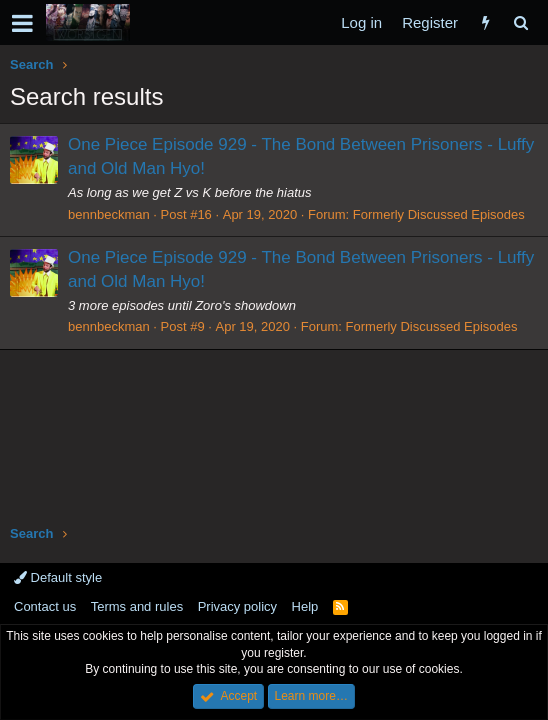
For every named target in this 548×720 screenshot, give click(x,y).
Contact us (45, 606)
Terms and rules (137, 606)
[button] (22, 23)
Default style (58, 577)
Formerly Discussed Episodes (439, 214)
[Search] (520, 22)
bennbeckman (109, 214)
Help (305, 606)
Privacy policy (237, 606)
